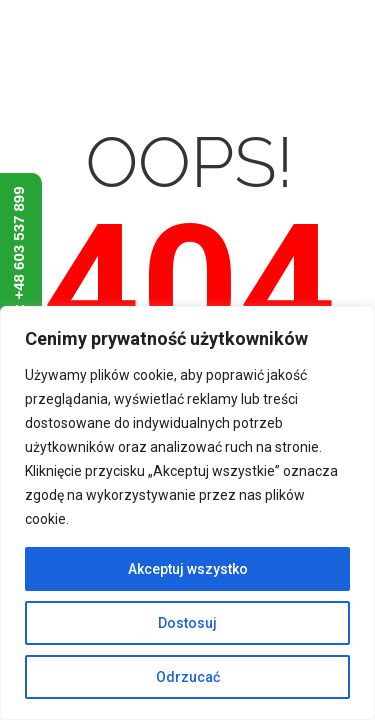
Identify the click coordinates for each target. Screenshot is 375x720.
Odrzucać (188, 677)
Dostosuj (187, 623)
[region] (187, 513)
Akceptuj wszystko (188, 569)
